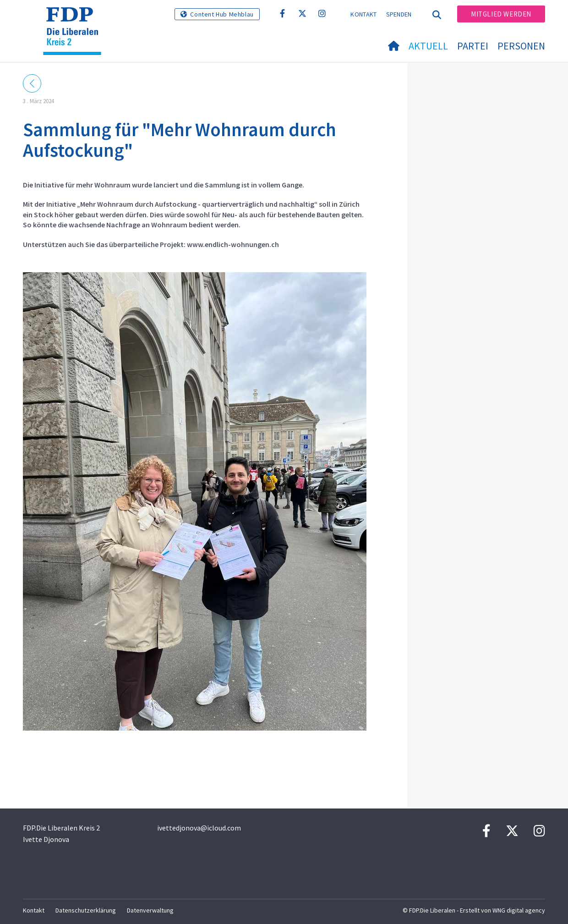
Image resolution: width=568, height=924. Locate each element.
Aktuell (428, 46)
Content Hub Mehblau (222, 14)
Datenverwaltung (150, 910)
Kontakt (363, 14)
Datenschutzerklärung (86, 910)
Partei (473, 46)
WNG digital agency (519, 910)
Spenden (399, 14)
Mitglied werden (501, 14)
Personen (521, 46)
